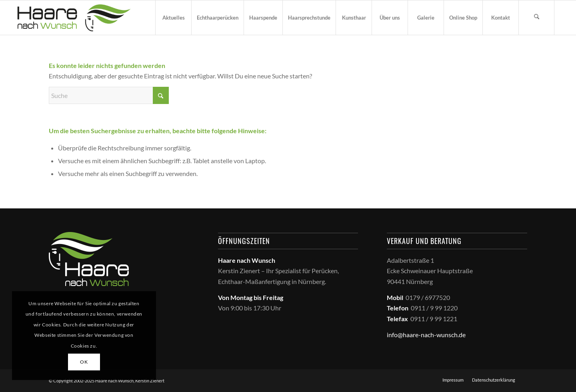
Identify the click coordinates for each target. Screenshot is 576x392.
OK (84, 362)
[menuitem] (173, 18)
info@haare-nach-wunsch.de (426, 335)
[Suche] (536, 18)
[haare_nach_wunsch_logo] (74, 18)
